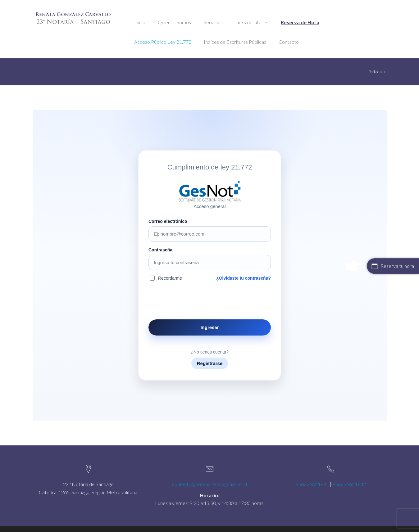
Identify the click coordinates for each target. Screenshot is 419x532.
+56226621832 (349, 484)
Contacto (289, 42)
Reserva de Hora (300, 22)
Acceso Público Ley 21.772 (163, 42)
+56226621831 (312, 484)
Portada (375, 72)
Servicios (213, 22)
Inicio (140, 22)
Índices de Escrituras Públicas (235, 42)
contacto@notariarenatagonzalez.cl (209, 484)
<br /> (210, 265)
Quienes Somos (174, 22)
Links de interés (252, 22)
